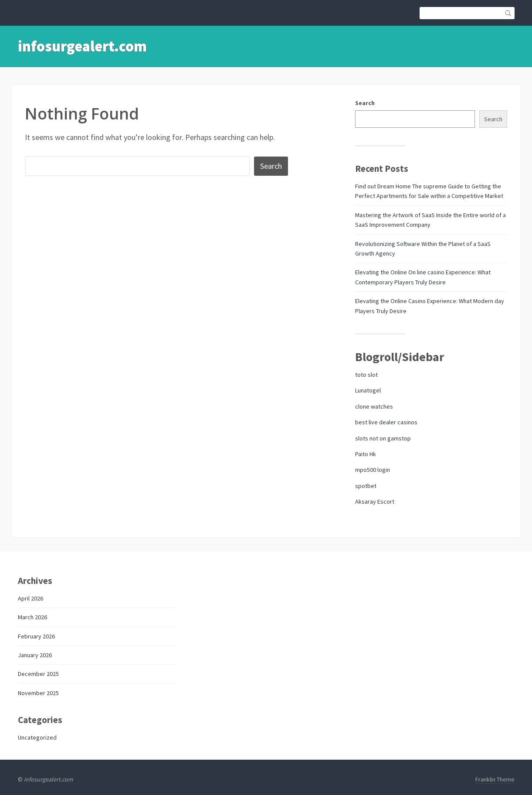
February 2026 (36, 636)
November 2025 (38, 693)
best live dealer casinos (386, 422)
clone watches (374, 406)
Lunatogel (368, 390)
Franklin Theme (495, 779)
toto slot (366, 375)
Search (365, 103)
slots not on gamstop (383, 438)
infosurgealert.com (82, 46)
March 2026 (32, 617)
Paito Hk (366, 454)
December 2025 (38, 674)
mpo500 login (373, 470)
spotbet (366, 486)
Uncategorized (37, 737)
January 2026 (35, 655)
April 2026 (30, 598)
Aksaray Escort (375, 502)
